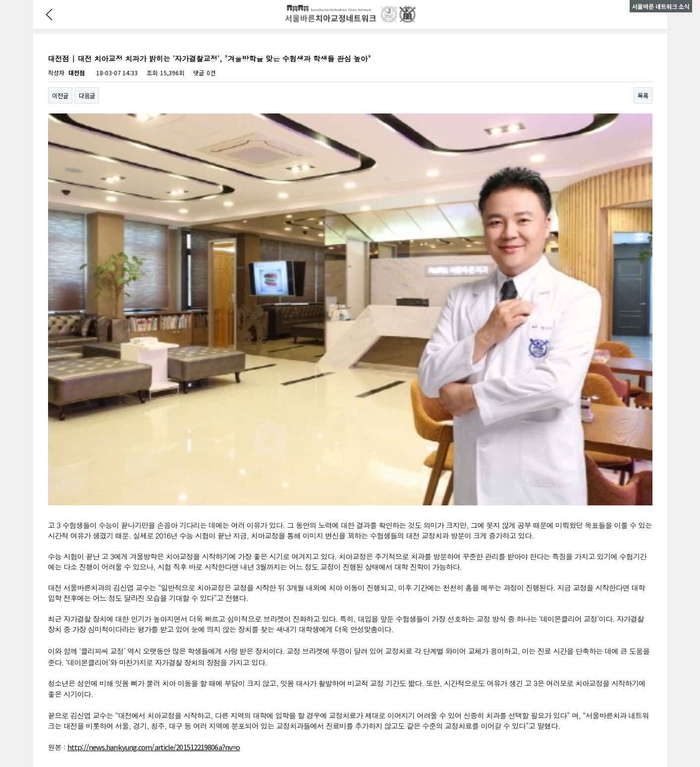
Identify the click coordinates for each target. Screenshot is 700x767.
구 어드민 (361, 734)
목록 (643, 95)
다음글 (87, 95)
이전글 (60, 95)
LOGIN (336, 734)
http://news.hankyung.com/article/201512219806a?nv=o (154, 516)
